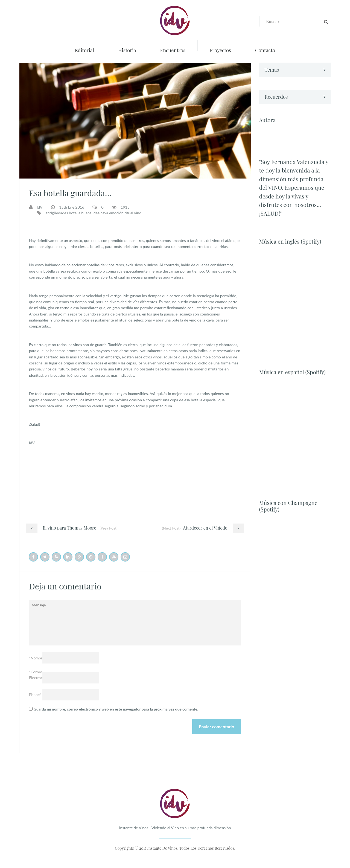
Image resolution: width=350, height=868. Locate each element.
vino (138, 213)
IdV (40, 207)
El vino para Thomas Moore (61, 528)
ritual (129, 213)
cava (104, 213)
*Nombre (36, 658)
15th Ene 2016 (72, 207)
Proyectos (220, 50)
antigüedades (57, 213)
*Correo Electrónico (36, 675)
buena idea (90, 213)
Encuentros (173, 50)
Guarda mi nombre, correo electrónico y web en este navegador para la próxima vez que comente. (116, 709)
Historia (127, 50)
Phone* (35, 695)
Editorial (84, 50)
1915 (125, 207)
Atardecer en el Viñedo (213, 528)
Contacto (265, 50)
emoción (116, 213)
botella (75, 213)
